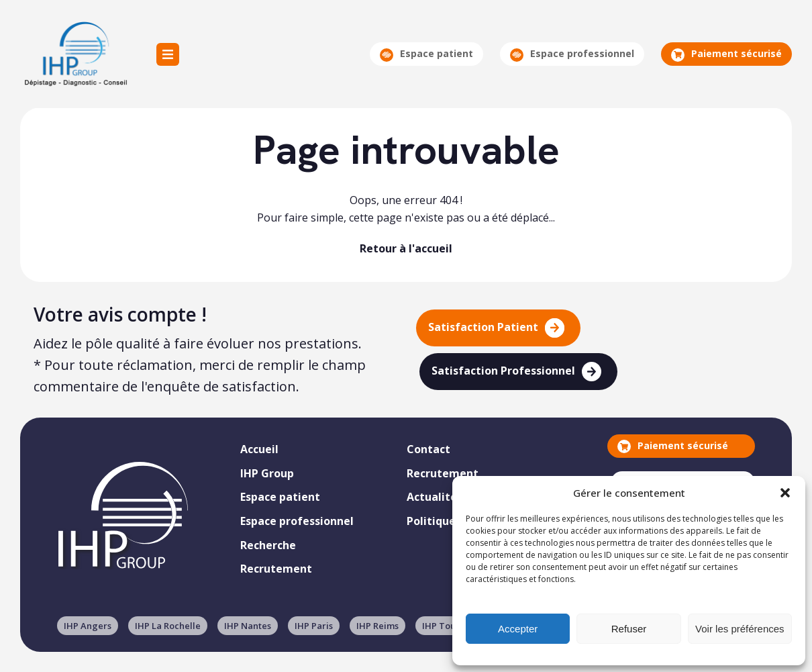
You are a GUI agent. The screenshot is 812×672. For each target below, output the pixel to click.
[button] (785, 493)
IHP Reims (377, 626)
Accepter (518, 629)
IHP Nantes (248, 626)
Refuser (629, 629)
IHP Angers (88, 626)
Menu (168, 54)
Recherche (268, 545)
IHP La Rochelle (168, 626)
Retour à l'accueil (406, 248)
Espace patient (426, 54)
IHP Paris (314, 626)
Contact (428, 449)
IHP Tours (443, 626)
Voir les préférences (740, 629)
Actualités (435, 497)
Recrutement (276, 569)
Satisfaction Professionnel (516, 372)
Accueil (259, 449)
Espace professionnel (572, 54)
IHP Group (75, 54)
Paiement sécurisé (726, 54)
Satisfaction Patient (496, 328)
